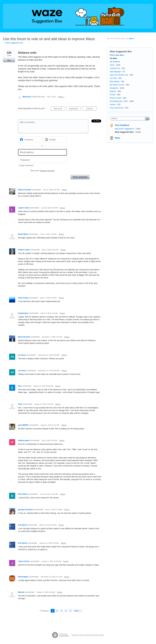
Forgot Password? (26, 165)
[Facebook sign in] (30, 140)
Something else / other (119, 101)
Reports (113, 91)
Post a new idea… (118, 55)
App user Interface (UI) (119, 75)
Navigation (114, 88)
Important (75, 109)
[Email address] (42, 152)
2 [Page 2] (57, 611)
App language (115, 72)
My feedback (115, 62)
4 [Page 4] (66, 611)
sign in (131, 38)
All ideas (114, 58)
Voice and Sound (117, 108)
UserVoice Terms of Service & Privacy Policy (88, 635)
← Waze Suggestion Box (13, 43)
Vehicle (113, 105)
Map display (115, 81)
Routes (113, 95)
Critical (91, 109)
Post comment (80, 177)
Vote (9, 60)
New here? (42, 171)
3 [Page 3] (61, 611)
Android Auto (115, 68)
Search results (116, 98)
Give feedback (122, 125)
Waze (118, 138)
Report (64, 190)
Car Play (113, 78)
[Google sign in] (55, 140)
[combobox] (128, 118)
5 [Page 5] (70, 611)
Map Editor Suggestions (125, 129)
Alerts (112, 65)
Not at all (59, 109)
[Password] (42, 160)
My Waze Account (117, 85)
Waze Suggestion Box (121, 52)
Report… (61, 97)
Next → (78, 611)
